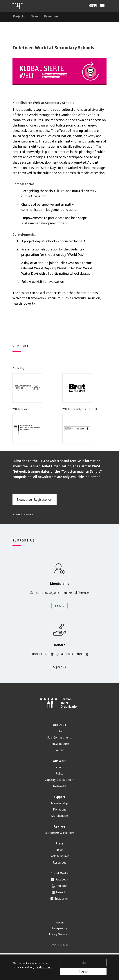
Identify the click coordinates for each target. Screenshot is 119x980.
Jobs (59, 731)
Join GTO (59, 606)
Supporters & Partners (59, 833)
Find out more (44, 967)
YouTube (60, 886)
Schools (60, 767)
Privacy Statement (23, 514)
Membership (59, 803)
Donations (60, 809)
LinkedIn (59, 892)
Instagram (59, 898)
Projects (19, 16)
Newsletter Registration (35, 499)
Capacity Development (60, 780)
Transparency (59, 928)
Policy (59, 773)
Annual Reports (60, 744)
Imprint (60, 922)
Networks (60, 786)
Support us (59, 667)
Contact (59, 750)
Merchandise (60, 816)
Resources (51, 16)
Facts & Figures (59, 856)
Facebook (60, 879)
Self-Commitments (60, 737)
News (35, 16)
